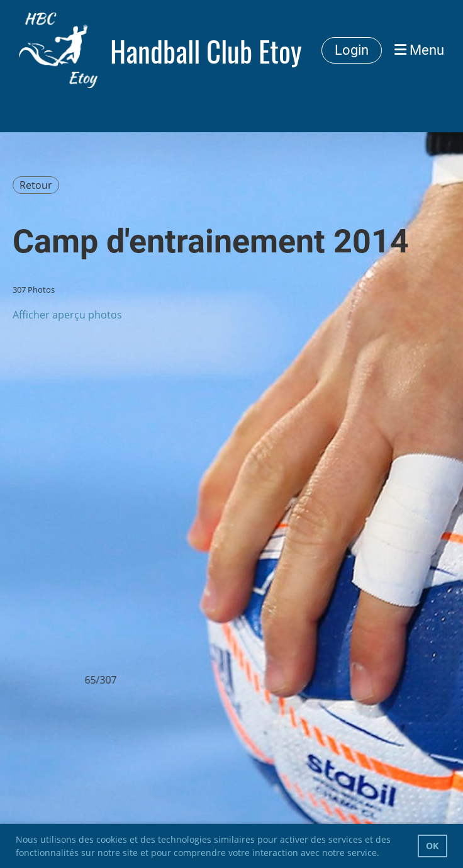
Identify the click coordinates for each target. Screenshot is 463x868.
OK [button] (432, 846)
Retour (36, 185)
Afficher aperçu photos (67, 315)
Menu (419, 50)
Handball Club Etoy (206, 51)
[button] (384, 854)
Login (352, 50)
